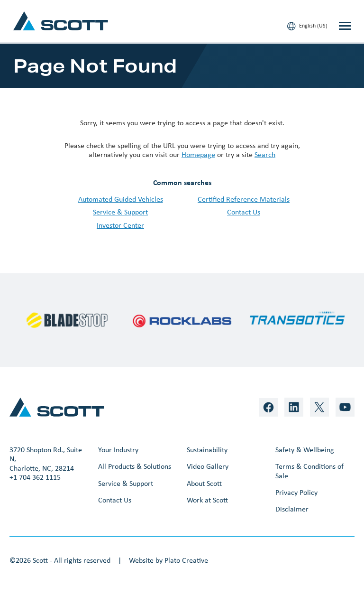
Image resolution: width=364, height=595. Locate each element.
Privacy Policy (296, 492)
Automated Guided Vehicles (121, 199)
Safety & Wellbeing (305, 450)
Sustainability (207, 450)
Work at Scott (207, 500)
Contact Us (244, 212)
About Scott (204, 483)
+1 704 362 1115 (35, 477)
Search (265, 154)
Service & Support (120, 212)
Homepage (198, 154)
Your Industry (118, 450)
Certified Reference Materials (244, 199)
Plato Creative (186, 560)
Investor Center (120, 225)
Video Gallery (208, 466)
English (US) (307, 26)
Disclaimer (292, 509)
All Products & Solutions (135, 466)
